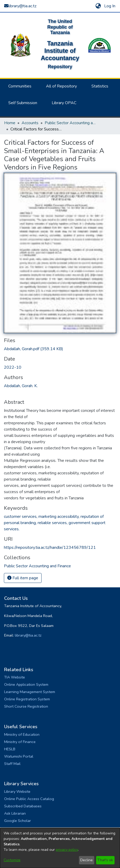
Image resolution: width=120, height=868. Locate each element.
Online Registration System (27, 699)
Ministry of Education (22, 734)
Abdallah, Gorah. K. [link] (21, 386)
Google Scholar (18, 821)
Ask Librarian (15, 813)
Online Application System (26, 684)
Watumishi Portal (19, 756)
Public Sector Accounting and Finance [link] (71, 123)
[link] (34, 349)
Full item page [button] (23, 578)
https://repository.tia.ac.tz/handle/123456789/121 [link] (50, 548)
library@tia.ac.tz (28, 635)
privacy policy (67, 850)
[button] (98, 6)
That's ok (105, 860)
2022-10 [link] (13, 367)
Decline (86, 860)
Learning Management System (30, 692)
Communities (20, 86)
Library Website (17, 791)
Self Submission (23, 103)
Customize (12, 860)
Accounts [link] (30, 123)
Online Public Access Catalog (29, 799)
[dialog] (60, 848)
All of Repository (61, 86)
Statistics (100, 86)
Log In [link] (110, 6)
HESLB (10, 749)
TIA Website (15, 677)
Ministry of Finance (20, 742)
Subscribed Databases (23, 806)
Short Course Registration (26, 706)
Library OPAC (64, 103)
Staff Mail (12, 764)
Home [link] (10, 123)
